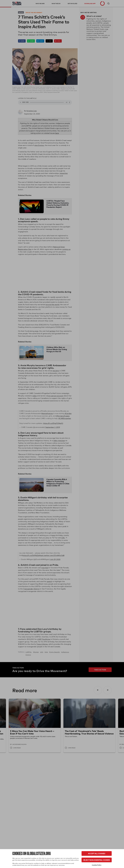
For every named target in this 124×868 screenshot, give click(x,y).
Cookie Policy (97, 865)
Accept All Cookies (97, 853)
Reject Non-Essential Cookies (97, 860)
